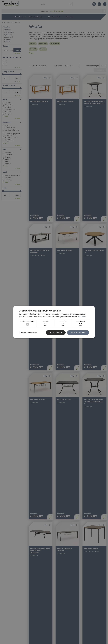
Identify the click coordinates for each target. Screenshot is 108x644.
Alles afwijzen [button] (56, 332)
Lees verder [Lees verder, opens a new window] (82, 316)
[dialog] (54, 322)
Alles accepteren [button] (78, 332)
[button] (28, 333)
